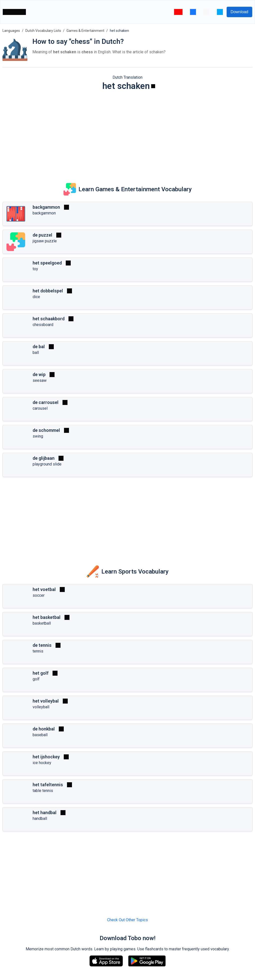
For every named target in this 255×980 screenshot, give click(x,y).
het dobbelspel (48, 291)
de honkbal (44, 729)
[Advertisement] (127, 133)
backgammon (46, 207)
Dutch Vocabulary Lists (43, 31)
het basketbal (47, 617)
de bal (39, 347)
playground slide (47, 464)
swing (38, 436)
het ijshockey (46, 757)
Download (239, 12)
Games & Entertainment (85, 31)
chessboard (43, 325)
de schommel (46, 430)
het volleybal (46, 701)
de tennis (42, 645)
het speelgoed (47, 263)
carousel (40, 408)
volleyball (41, 707)
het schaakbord (49, 319)
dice (36, 297)
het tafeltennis (48, 785)
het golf (41, 673)
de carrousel (46, 402)
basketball (42, 623)
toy (35, 269)
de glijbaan (44, 458)
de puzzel (42, 235)
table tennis (43, 791)
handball (40, 818)
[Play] (153, 86)
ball (36, 353)
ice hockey (42, 763)
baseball (40, 735)
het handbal (45, 813)
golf (36, 679)
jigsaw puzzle (45, 241)
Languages (11, 31)
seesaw (40, 380)
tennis (38, 651)
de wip (39, 374)
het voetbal (44, 589)
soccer (39, 595)
